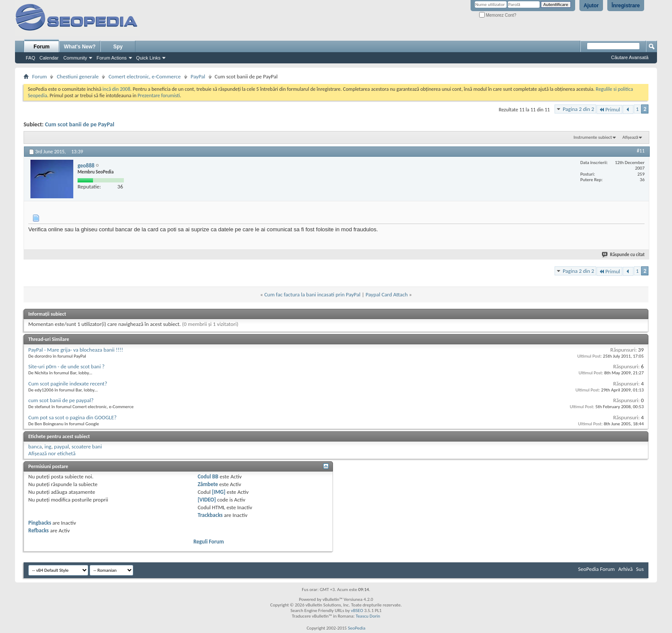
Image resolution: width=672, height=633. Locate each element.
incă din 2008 (116, 89)
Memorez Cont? (498, 15)
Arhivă (625, 569)
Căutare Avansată (630, 57)
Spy (118, 47)
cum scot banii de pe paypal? (61, 400)
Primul (609, 109)
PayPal (198, 76)
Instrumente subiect (593, 137)
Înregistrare (626, 6)
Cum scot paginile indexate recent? (68, 384)
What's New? (80, 47)
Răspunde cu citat (624, 255)
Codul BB (208, 476)
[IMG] (219, 492)
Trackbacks (210, 515)
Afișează (630, 137)
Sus (640, 569)
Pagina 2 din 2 (578, 109)
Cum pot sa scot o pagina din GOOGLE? (72, 417)
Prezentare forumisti (159, 96)
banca (35, 446)
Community (75, 58)
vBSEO (357, 611)
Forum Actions (111, 58)
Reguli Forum (208, 542)
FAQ (30, 58)
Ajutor (591, 6)
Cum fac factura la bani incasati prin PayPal (312, 294)
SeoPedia (357, 628)
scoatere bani (87, 446)
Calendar (49, 58)
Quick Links (148, 58)
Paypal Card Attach (387, 294)
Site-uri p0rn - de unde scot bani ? (66, 366)
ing (48, 446)
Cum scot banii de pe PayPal (80, 124)
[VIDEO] (207, 500)
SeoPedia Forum (597, 569)
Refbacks (39, 530)
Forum (41, 47)
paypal (61, 446)
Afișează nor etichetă (52, 453)
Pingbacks (40, 523)
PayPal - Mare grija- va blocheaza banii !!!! (76, 350)
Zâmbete (208, 484)
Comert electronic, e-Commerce (145, 76)
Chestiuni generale (78, 76)
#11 (641, 151)
